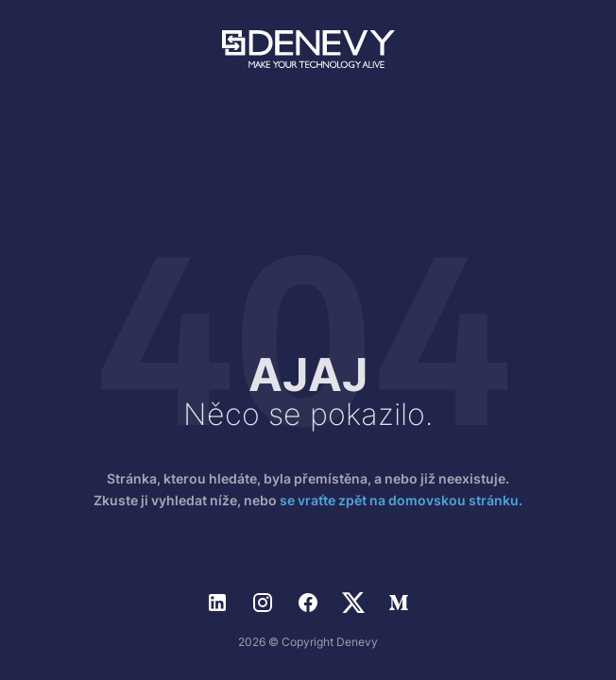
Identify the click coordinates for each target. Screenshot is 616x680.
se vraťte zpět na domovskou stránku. (401, 500)
